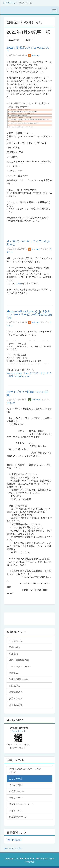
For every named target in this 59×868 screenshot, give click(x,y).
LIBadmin (34, 400)
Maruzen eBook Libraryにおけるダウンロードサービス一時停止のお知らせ (29, 315)
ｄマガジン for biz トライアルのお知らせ (28, 243)
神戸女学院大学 (14, 840)
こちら (19, 283)
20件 (29, 40)
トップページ (9, 3)
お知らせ (11, 403)
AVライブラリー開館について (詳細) (28, 393)
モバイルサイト (18, 731)
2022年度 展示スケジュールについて (29, 49)
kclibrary (34, 55)
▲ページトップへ (13, 848)
